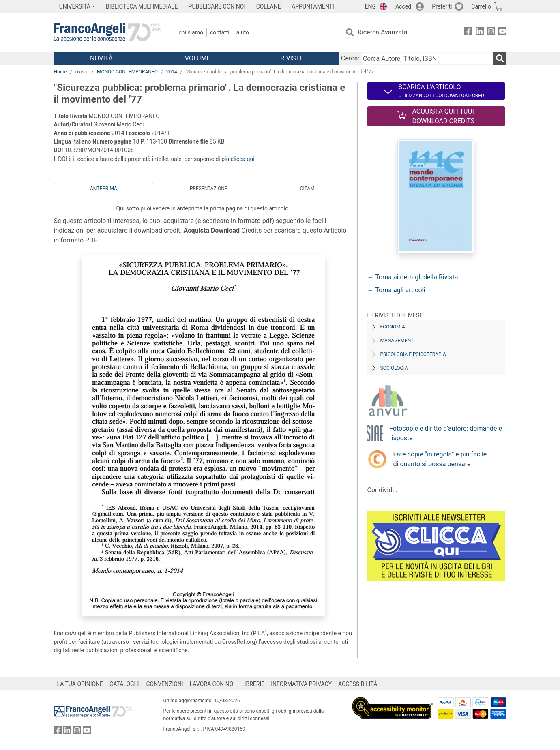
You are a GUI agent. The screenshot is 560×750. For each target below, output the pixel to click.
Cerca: (350, 58)
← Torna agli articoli (396, 290)
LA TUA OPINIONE (80, 684)
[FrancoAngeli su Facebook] (468, 33)
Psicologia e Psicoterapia (413, 354)
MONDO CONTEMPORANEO (127, 72)
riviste (82, 72)
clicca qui (243, 159)
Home (60, 72)
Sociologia (394, 368)
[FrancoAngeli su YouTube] (502, 33)
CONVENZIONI (164, 684)
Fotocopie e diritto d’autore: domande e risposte (446, 433)
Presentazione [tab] (209, 189)
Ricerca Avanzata (383, 32)
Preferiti (442, 6)
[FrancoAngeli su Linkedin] (480, 33)
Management (397, 341)
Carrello (481, 6)
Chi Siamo (191, 32)
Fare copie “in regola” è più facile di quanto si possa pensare (440, 459)
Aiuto (243, 32)
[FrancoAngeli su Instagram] (491, 33)
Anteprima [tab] (104, 189)
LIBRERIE (253, 684)
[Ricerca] (500, 58)
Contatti (220, 32)
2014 (172, 72)
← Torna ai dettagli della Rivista (413, 277)
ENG (370, 6)
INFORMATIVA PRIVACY (301, 684)
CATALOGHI (124, 684)
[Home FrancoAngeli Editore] (108, 32)
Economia (393, 327)
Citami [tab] (308, 189)
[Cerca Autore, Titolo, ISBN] (427, 58)
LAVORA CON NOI (212, 684)
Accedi (404, 6)
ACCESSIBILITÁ (358, 684)
